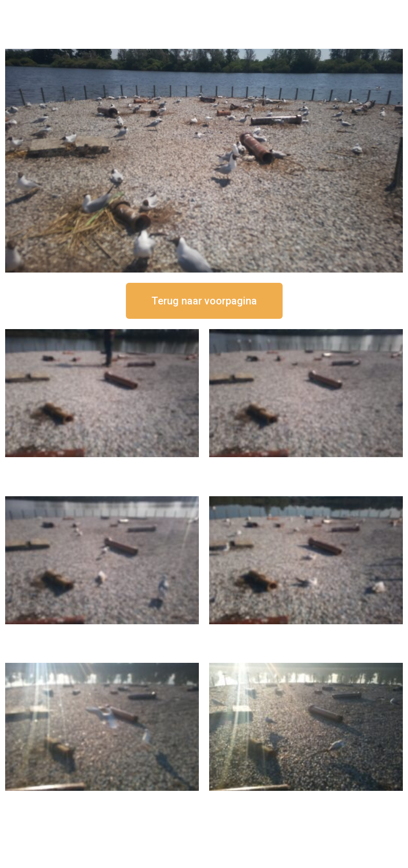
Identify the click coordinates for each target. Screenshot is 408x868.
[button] (204, 301)
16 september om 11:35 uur (102, 633)
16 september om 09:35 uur (102, 799)
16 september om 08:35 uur (306, 799)
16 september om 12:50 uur (102, 466)
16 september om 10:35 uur (306, 633)
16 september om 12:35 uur (306, 466)
